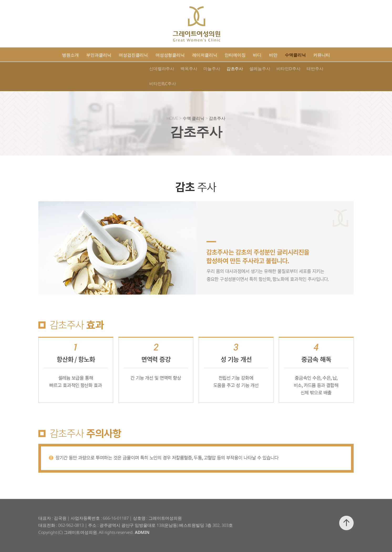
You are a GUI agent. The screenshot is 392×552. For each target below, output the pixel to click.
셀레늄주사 (260, 69)
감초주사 (235, 69)
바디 (257, 55)
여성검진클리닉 (133, 55)
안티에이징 (235, 55)
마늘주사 (212, 69)
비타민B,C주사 (163, 84)
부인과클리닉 (99, 55)
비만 (273, 55)
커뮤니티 (321, 55)
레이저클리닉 (205, 55)
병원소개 (70, 55)
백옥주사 (189, 69)
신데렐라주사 (162, 69)
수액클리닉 (295, 55)
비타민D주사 (288, 69)
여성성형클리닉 (170, 55)
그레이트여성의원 (196, 24)
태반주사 (315, 69)
